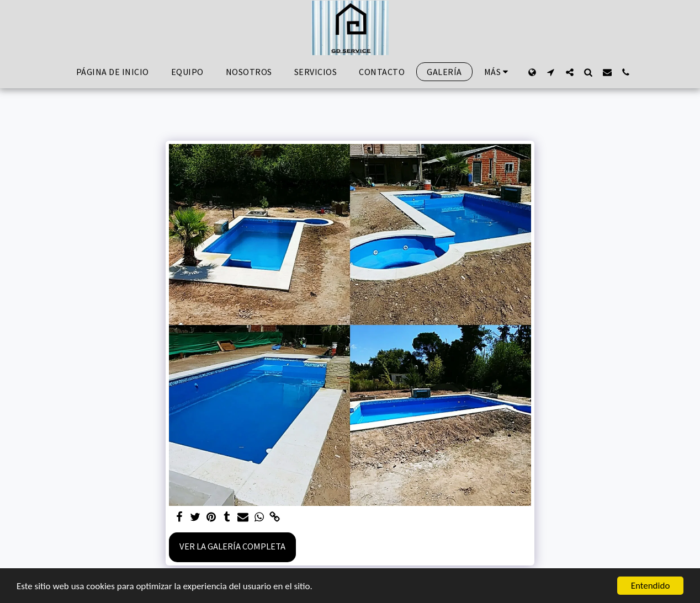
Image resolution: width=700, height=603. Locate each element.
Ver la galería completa (232, 546)
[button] (551, 72)
